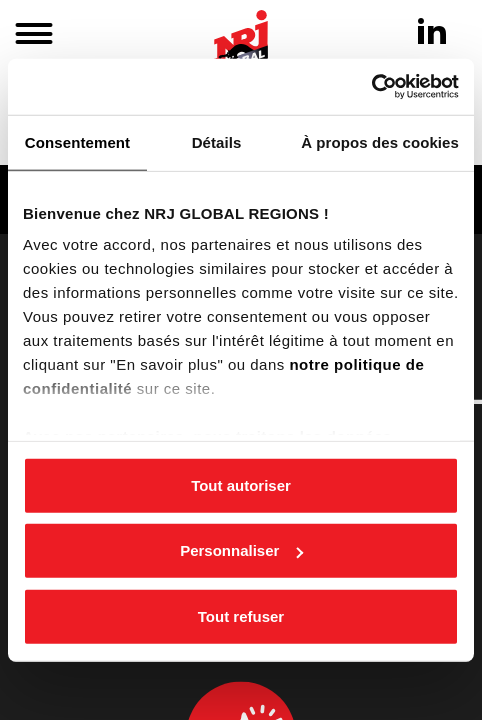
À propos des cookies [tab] (380, 141)
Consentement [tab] (77, 141)
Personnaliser (241, 550)
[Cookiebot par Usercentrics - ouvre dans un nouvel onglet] (371, 87)
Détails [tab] (217, 141)
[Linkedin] (432, 31)
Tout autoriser (241, 484)
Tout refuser (241, 615)
